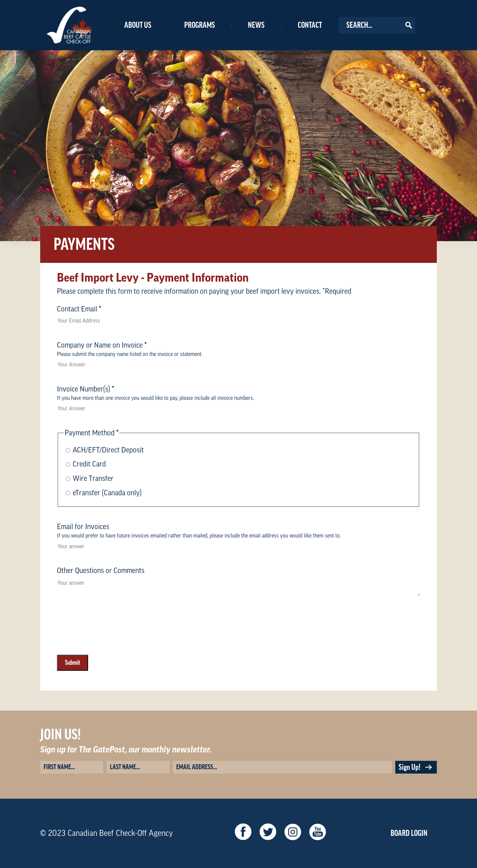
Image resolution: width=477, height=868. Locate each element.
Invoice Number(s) (86, 389)
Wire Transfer (93, 479)
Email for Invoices (83, 527)
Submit (73, 663)
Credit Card (89, 464)
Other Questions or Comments (101, 571)
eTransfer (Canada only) (107, 493)
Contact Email (79, 309)
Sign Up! (416, 767)
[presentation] (108, 656)
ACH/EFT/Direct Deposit (108, 450)
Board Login (409, 833)
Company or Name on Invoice (102, 345)
